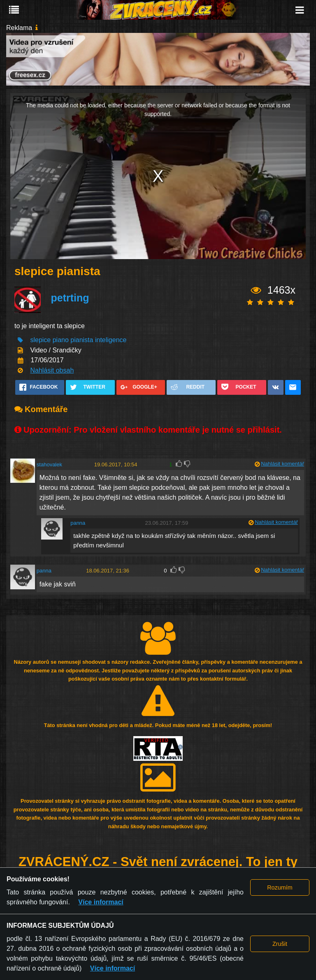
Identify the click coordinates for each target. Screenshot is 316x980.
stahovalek (49, 465)
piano (61, 340)
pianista (82, 340)
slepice (41, 340)
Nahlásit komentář (282, 464)
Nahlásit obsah (52, 370)
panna (78, 523)
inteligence (111, 340)
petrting (70, 298)
